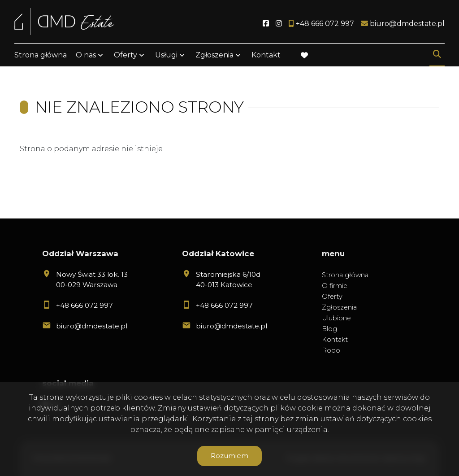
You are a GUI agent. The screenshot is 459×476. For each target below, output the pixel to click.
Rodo (331, 350)
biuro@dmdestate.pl (92, 326)
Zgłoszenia (214, 55)
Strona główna (41, 55)
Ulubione (336, 318)
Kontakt (266, 55)
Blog (329, 329)
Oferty (126, 55)
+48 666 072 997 (84, 305)
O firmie (335, 286)
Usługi (166, 55)
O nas (86, 55)
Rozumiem (229, 456)
